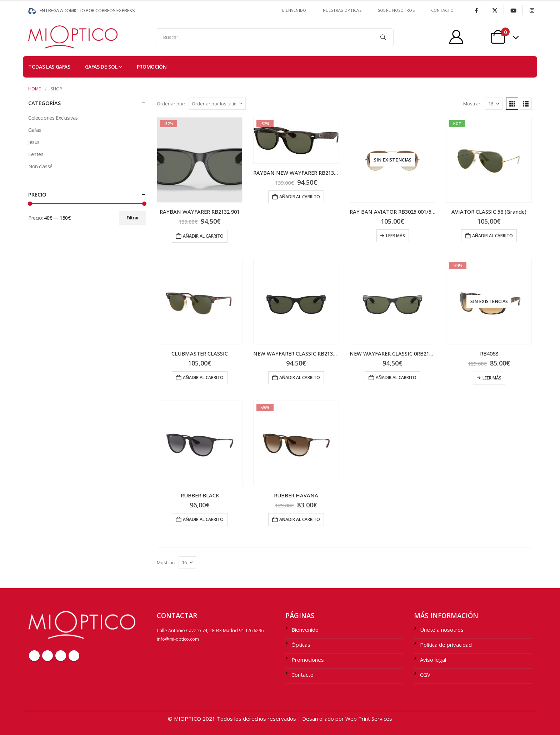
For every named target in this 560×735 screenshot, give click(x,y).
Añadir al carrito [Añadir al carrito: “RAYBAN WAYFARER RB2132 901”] (203, 236)
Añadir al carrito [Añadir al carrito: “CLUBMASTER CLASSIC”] (203, 378)
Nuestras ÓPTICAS (342, 10)
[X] (495, 10)
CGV (425, 675)
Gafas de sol (101, 67)
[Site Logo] (42, 37)
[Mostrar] (494, 104)
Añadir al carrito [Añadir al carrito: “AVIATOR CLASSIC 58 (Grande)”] (492, 236)
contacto (442, 10)
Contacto (302, 675)
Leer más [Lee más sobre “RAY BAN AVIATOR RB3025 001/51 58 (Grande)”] (396, 236)
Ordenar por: (171, 104)
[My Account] (456, 37)
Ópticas (301, 645)
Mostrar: (472, 104)
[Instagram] (532, 10)
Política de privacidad (446, 645)
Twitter (47, 656)
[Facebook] (476, 10)
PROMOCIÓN (152, 67)
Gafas (35, 130)
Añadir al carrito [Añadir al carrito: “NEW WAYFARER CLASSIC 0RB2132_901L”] (396, 378)
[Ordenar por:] (217, 104)
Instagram (74, 656)
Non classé (40, 166)
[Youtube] (513, 10)
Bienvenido (294, 10)
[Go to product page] (200, 160)
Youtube (61, 656)
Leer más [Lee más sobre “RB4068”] (492, 378)
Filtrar (133, 218)
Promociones (308, 660)
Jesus (34, 142)
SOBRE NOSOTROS (396, 10)
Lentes (36, 154)
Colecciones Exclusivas (53, 118)
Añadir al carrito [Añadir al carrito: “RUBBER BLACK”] (203, 519)
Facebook (34, 656)
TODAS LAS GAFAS (49, 67)
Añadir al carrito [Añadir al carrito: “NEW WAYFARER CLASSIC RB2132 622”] (300, 378)
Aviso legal (433, 660)
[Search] (383, 37)
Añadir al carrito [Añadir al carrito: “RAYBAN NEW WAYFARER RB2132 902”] (300, 197)
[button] (512, 104)
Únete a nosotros (442, 630)
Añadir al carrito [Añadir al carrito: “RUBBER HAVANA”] (300, 519)
